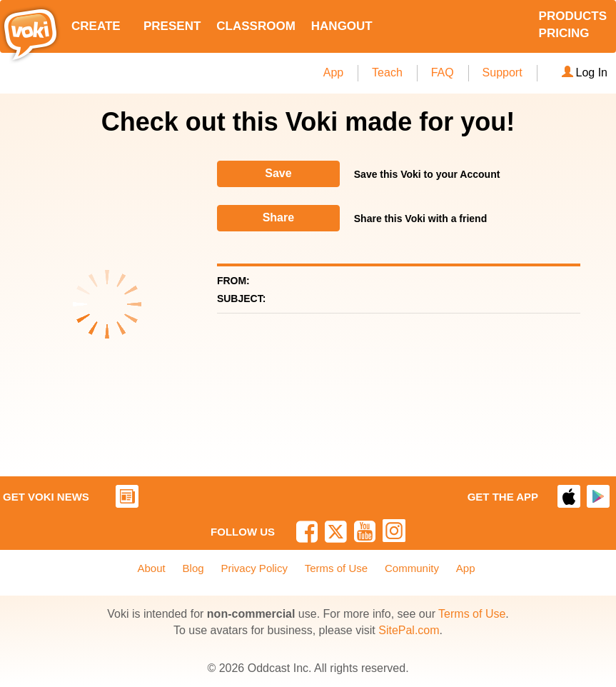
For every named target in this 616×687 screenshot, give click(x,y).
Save (278, 173)
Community (412, 568)
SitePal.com (409, 630)
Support (503, 72)
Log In (585, 72)
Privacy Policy (254, 568)
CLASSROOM (256, 26)
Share (278, 217)
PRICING (564, 33)
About (152, 568)
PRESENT (172, 26)
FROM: (233, 281)
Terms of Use (336, 568)
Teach (387, 72)
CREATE (96, 26)
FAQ (443, 72)
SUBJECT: (241, 299)
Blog (193, 568)
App (333, 72)
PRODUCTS (573, 16)
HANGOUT (342, 26)
